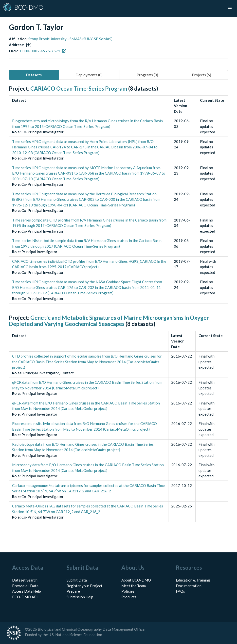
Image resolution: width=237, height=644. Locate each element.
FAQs (180, 591)
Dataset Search (25, 580)
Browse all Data (25, 586)
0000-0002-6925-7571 (43, 51)
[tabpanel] (118, 309)
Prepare (73, 591)
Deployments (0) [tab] (89, 75)
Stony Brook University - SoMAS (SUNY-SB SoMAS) (70, 39)
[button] (230, 7)
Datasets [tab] (34, 75)
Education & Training (193, 580)
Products (129, 597)
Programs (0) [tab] (147, 75)
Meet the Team (134, 586)
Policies (128, 591)
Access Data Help (27, 591)
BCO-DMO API (25, 597)
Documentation (189, 586)
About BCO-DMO (136, 580)
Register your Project (84, 586)
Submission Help (80, 597)
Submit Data (77, 580)
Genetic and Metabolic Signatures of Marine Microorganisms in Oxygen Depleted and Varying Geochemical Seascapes (109, 321)
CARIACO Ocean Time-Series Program (79, 89)
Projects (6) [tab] (201, 75)
